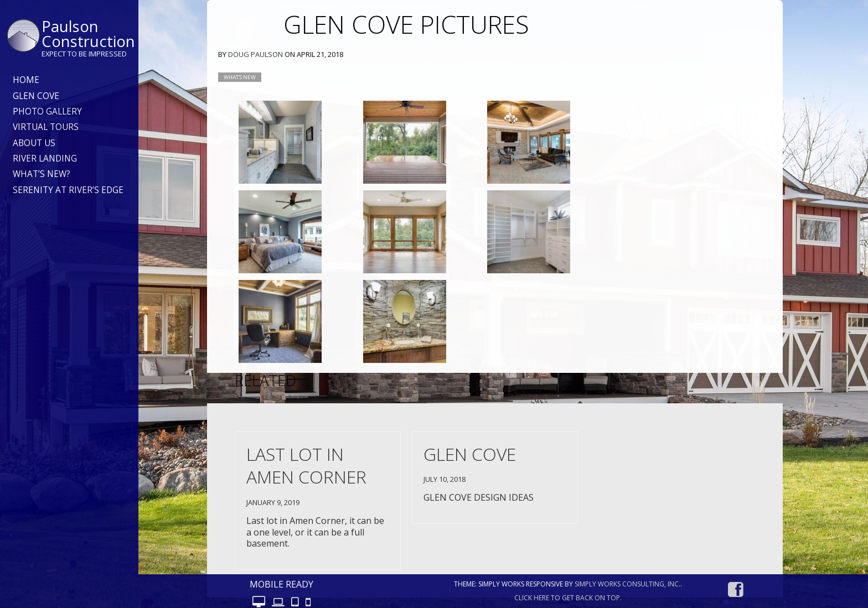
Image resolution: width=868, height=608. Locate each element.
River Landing (45, 159)
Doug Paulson (255, 54)
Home (26, 80)
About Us (34, 143)
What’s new (240, 77)
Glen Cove (36, 96)
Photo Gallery (47, 111)
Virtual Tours (46, 127)
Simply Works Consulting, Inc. (627, 584)
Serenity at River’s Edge (68, 190)
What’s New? (42, 174)
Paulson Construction (88, 34)
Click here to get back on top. (568, 598)
